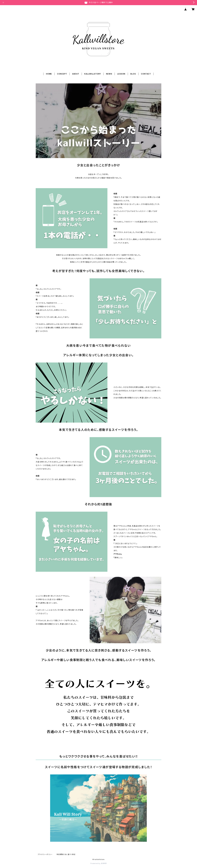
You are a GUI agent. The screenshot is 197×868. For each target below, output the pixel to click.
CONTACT (146, 74)
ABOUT (76, 74)
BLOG (133, 74)
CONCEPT (62, 74)
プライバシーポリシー (45, 854)
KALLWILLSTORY (93, 74)
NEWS (109, 74)
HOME (49, 74)
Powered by (98, 863)
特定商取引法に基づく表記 (66, 854)
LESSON (121, 74)
